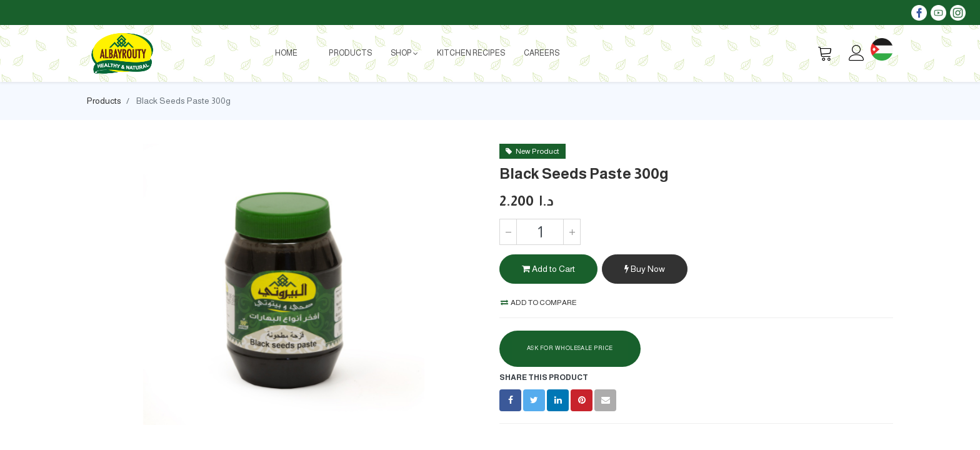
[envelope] (605, 400)
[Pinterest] (582, 400)
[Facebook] (510, 400)
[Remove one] (508, 232)
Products (104, 101)
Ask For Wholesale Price (570, 348)
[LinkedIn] (558, 400)
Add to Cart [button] (548, 269)
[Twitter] (534, 400)
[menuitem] (286, 53)
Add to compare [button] (539, 302)
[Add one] (572, 232)
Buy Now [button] (645, 269)
